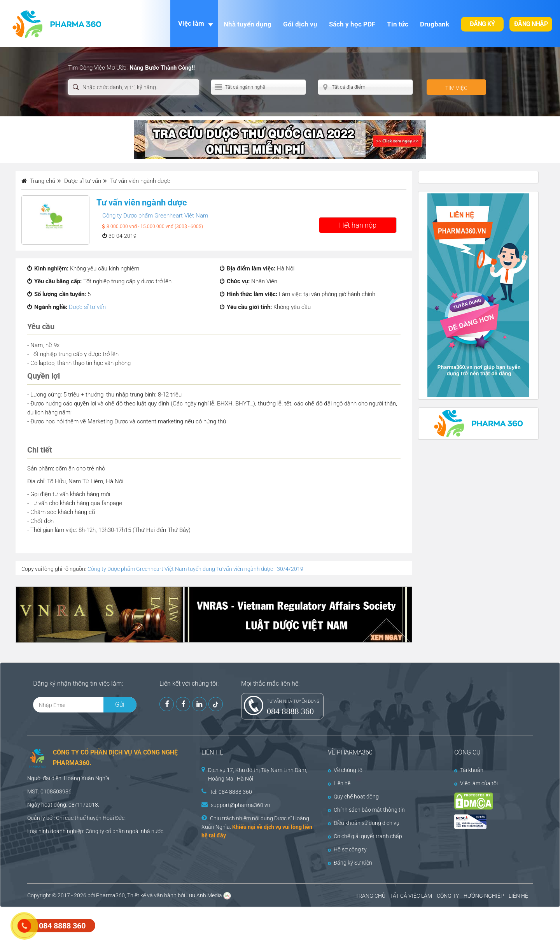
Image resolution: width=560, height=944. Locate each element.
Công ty (95, 831)
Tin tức (398, 24)
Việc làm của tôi (476, 783)
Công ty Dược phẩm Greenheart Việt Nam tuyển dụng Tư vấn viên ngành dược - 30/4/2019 (195, 569)
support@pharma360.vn (241, 805)
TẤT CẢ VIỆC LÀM (411, 896)
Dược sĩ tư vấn (87, 307)
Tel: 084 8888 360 (231, 792)
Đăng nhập (531, 24)
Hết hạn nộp (358, 225)
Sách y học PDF (352, 24)
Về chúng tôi (346, 770)
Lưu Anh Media (204, 895)
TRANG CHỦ (370, 896)
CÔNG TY (448, 896)
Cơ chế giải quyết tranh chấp (365, 836)
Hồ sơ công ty (347, 849)
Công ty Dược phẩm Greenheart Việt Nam (155, 216)
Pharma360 (110, 895)
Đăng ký (482, 24)
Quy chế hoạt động (353, 797)
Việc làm (191, 23)
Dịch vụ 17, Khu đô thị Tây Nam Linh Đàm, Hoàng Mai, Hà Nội (258, 774)
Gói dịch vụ (300, 24)
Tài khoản (469, 770)
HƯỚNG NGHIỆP (484, 896)
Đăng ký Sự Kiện (350, 863)
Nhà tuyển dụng (248, 24)
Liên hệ (339, 783)
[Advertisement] (142, 925)
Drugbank (435, 24)
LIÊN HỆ (518, 896)
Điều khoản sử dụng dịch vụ (364, 823)
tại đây (217, 835)
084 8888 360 (290, 711)
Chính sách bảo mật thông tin (366, 810)
